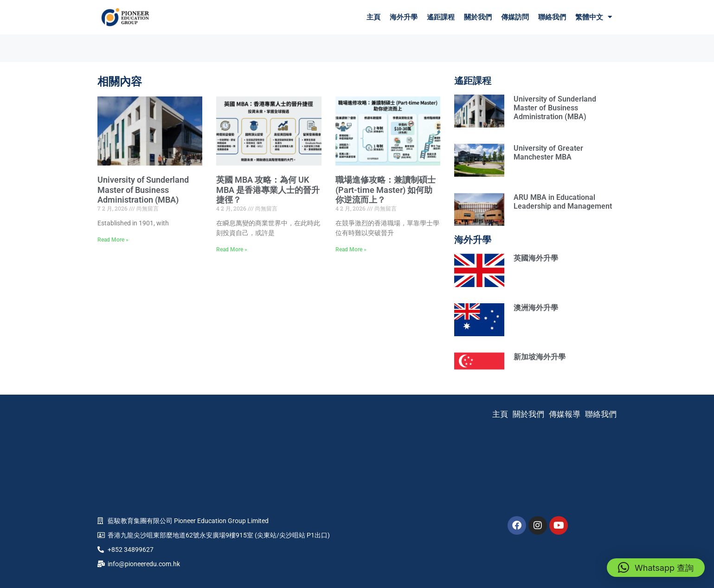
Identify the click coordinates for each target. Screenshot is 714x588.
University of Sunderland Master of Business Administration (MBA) (143, 190)
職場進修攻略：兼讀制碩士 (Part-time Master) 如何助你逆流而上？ (386, 190)
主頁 (373, 17)
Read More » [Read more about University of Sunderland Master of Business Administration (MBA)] (113, 240)
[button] (656, 568)
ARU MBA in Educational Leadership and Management (563, 202)
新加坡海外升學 (540, 357)
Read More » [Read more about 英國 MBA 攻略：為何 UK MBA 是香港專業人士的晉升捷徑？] (232, 249)
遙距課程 (441, 17)
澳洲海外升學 (536, 308)
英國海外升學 (536, 258)
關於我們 (478, 17)
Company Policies (357, 565)
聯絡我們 (552, 17)
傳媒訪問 (515, 17)
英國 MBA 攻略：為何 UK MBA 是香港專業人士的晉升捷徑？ (268, 190)
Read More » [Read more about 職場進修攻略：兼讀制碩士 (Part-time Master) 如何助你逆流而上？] (351, 249)
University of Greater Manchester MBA (548, 153)
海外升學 (404, 17)
